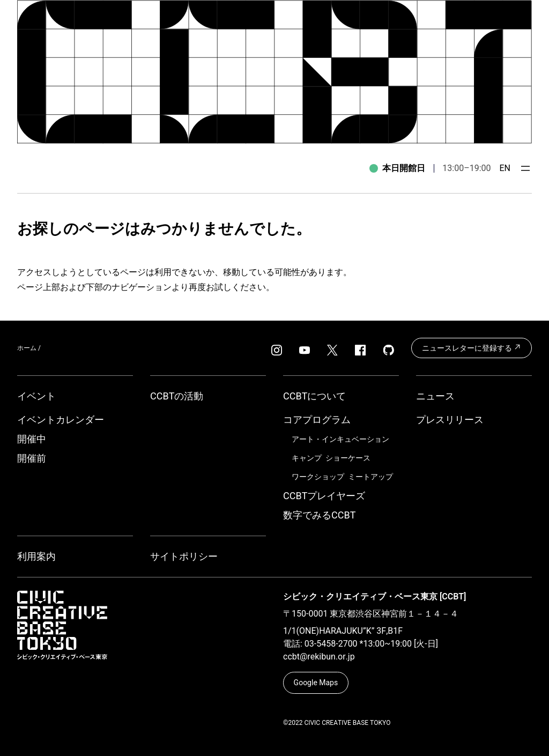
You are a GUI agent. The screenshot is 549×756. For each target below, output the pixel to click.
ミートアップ (370, 477)
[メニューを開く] (525, 168)
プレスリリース (450, 420)
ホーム (27, 348)
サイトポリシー (184, 556)
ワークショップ (318, 477)
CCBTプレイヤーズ (324, 496)
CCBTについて (314, 396)
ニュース (435, 396)
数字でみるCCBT (319, 515)
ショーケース (348, 458)
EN (505, 168)
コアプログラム (317, 420)
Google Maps (316, 683)
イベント (36, 396)
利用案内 (36, 556)
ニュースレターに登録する (472, 347)
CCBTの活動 (177, 396)
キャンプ (307, 458)
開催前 (32, 458)
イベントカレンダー (61, 420)
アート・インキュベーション (340, 439)
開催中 (32, 439)
